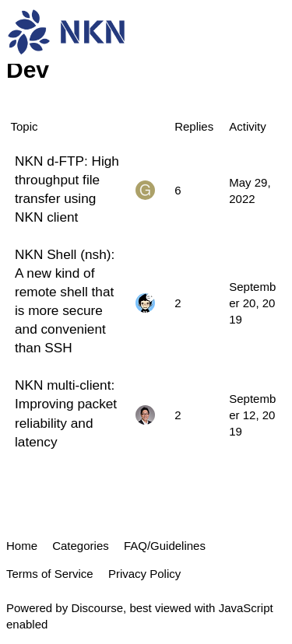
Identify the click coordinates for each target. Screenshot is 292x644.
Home (22, 546)
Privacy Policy (144, 574)
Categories (81, 546)
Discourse (97, 608)
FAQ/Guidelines (165, 546)
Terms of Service (50, 574)
